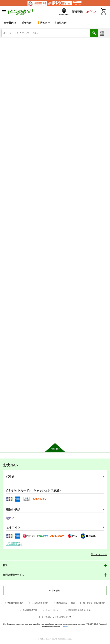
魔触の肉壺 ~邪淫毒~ (51, 279)
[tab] (15, 102)
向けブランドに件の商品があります (55, 434)
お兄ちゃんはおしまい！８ (18, 279)
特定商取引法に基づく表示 (79, 610)
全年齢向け (10, 23)
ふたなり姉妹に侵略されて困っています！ (18, 380)
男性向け (44, 23)
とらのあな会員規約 (40, 603)
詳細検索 (102, 33)
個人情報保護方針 (30, 610)
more (65, 627)
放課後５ (80, 180)
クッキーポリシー (53, 610)
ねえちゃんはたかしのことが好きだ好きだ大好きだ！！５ (91, 283)
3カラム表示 (91, 112)
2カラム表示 (98, 112)
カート (18, 216)
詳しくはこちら (99, 555)
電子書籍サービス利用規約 (94, 603)
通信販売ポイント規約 (66, 603)
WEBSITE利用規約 (15, 603)
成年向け (27, 23)
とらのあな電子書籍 (12, 41)
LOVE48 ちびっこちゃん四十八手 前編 (17, 181)
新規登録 (76, 12)
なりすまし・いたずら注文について (56, 617)
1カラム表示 (105, 112)
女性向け (61, 23)
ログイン (90, 12)
